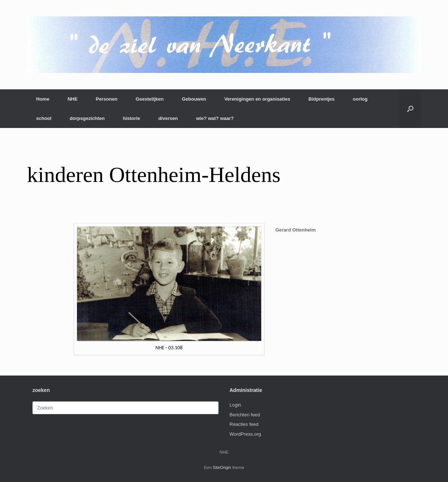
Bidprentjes (322, 99)
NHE (72, 99)
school (44, 118)
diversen (168, 118)
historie (132, 118)
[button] (410, 109)
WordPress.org (245, 434)
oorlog (360, 99)
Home (43, 99)
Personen (107, 99)
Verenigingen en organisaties (257, 99)
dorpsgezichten (87, 118)
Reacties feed (244, 424)
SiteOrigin (222, 467)
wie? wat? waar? (215, 118)
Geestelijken (150, 99)
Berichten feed (245, 415)
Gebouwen (194, 99)
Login (235, 405)
